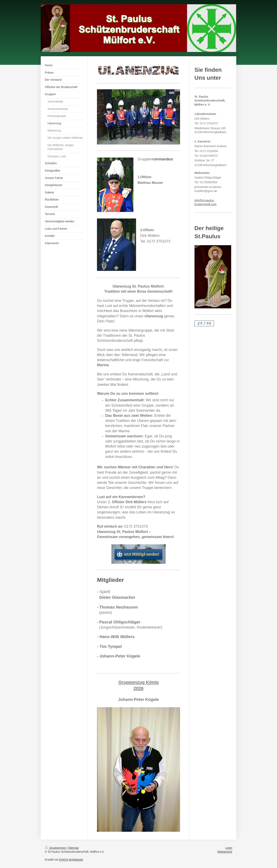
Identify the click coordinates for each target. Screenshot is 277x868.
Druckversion (56, 848)
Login (229, 848)
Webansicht (225, 852)
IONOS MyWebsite (71, 860)
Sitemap (73, 848)
